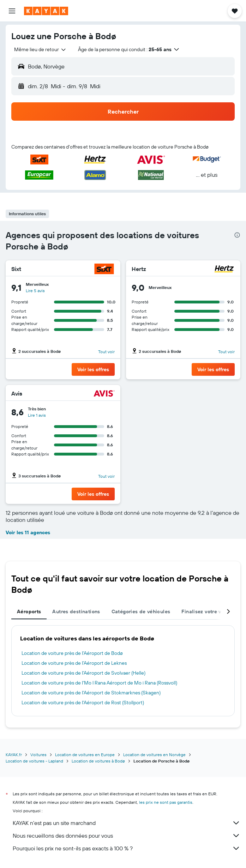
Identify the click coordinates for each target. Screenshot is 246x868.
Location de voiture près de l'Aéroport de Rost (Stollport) (83, 703)
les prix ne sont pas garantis (166, 802)
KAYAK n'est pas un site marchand (127, 823)
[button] (12, 11)
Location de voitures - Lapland (34, 761)
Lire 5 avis (35, 291)
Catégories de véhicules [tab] (141, 611)
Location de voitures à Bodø (98, 761)
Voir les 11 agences (28, 532)
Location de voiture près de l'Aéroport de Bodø (72, 653)
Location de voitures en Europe (85, 755)
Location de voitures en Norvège (154, 755)
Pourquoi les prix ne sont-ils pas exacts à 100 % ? (127, 848)
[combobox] (40, 49)
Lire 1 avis (37, 415)
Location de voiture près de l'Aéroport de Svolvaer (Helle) (83, 673)
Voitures (38, 755)
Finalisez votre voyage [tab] (208, 611)
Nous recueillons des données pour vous (127, 836)
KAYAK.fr (14, 755)
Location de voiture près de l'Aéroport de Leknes (74, 663)
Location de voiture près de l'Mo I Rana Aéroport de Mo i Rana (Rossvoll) (99, 683)
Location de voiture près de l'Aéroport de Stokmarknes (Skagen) (91, 693)
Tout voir (106, 352)
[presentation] (237, 235)
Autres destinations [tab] (76, 611)
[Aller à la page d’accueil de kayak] (46, 11)
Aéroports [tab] (29, 611)
